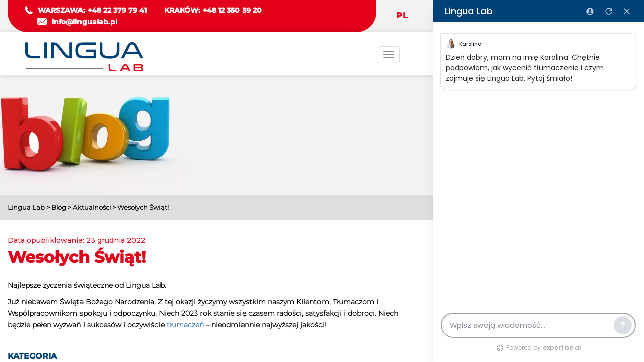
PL (402, 15)
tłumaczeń (185, 325)
